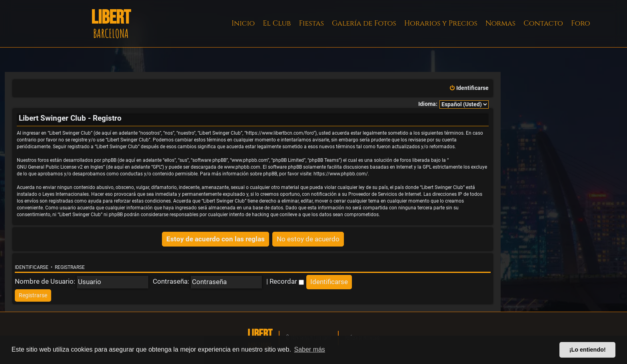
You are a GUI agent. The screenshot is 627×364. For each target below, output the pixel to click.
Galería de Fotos (364, 23)
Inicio (243, 23)
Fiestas (311, 23)
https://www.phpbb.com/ (341, 174)
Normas (500, 23)
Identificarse (32, 267)
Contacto (543, 23)
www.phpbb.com (242, 167)
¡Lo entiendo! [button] (588, 350)
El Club (277, 23)
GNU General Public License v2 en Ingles (60, 167)
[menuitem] (469, 88)
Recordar (287, 281)
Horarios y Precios (441, 23)
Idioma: (428, 104)
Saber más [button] (310, 349)
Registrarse (70, 267)
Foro (581, 23)
